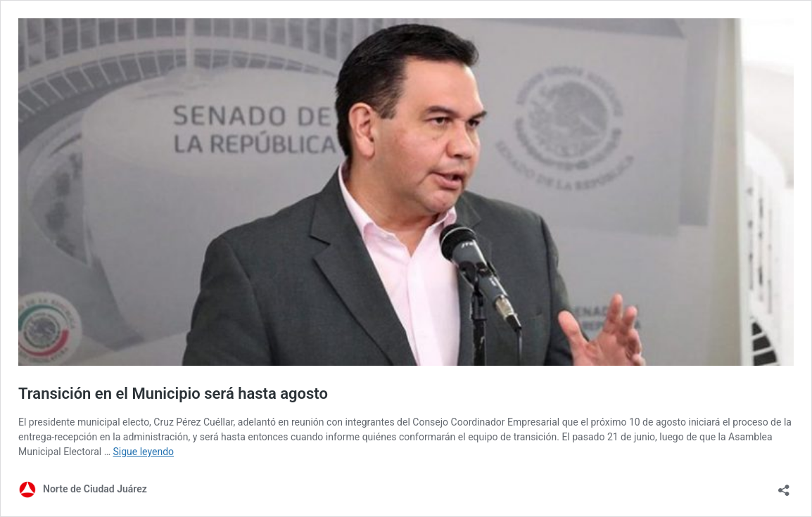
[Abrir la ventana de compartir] (784, 486)
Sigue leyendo (144, 452)
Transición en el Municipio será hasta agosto (173, 394)
